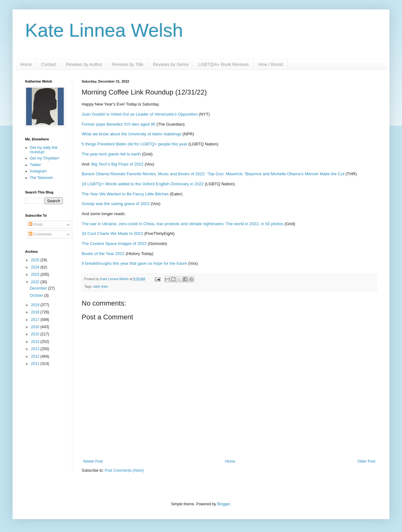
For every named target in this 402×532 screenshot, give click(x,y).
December (39, 288)
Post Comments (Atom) (124, 470)
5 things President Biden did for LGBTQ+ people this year (134, 144)
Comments (40, 234)
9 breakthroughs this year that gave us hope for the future (134, 263)
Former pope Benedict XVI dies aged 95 (119, 124)
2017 (36, 320)
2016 (36, 327)
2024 (36, 267)
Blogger (223, 504)
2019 (36, 305)
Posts (36, 225)
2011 (36, 364)
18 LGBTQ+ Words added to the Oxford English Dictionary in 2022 (143, 184)
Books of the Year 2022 (103, 254)
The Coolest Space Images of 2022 (114, 244)
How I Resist (271, 64)
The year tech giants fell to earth (111, 154)
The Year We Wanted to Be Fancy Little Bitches (125, 194)
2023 (36, 274)
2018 (36, 312)
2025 (36, 260)
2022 (36, 282)
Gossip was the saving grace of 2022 (116, 204)
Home (26, 64)
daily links (101, 286)
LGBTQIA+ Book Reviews (223, 64)
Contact (49, 64)
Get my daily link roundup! (44, 150)
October (37, 296)
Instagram (38, 171)
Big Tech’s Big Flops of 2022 (117, 164)
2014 (36, 342)
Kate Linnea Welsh (104, 30)
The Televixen (41, 178)
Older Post (366, 461)
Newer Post (93, 461)
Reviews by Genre (171, 64)
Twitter (35, 165)
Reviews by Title (128, 64)
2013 (36, 349)
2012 (36, 356)
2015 (36, 334)
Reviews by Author (84, 64)
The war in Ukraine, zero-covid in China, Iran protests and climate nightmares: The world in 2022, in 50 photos (183, 224)
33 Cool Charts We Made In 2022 (112, 233)
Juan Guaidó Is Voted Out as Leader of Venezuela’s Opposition (140, 114)
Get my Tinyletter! (45, 158)
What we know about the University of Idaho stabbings (131, 134)
